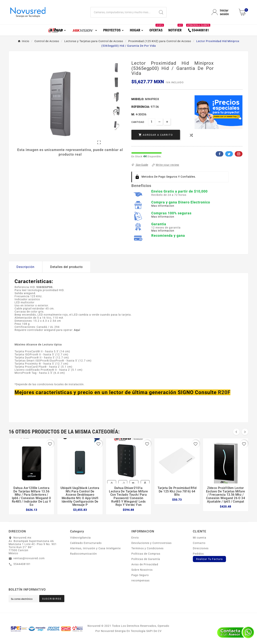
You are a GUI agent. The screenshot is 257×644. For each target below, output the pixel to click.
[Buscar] (123, 12)
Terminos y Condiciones (147, 548)
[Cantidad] (152, 122)
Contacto (199, 543)
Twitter (229, 154)
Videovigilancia (80, 538)
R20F (224, 392)
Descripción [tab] (25, 267)
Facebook (219, 154)
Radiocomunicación (83, 554)
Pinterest (239, 154)
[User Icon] (223, 12)
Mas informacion (163, 206)
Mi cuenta (200, 538)
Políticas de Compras (146, 554)
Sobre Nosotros (142, 570)
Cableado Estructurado (86, 543)
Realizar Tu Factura (209, 559)
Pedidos (198, 554)
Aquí (77, 330)
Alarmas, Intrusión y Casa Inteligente (95, 548)
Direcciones (201, 548)
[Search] (161, 12)
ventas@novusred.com (29, 558)
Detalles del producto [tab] (66, 267)
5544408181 (22, 564)
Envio (135, 538)
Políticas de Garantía (146, 559)
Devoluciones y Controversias (151, 543)
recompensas (140, 580)
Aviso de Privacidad (145, 564)
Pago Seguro (140, 575)
